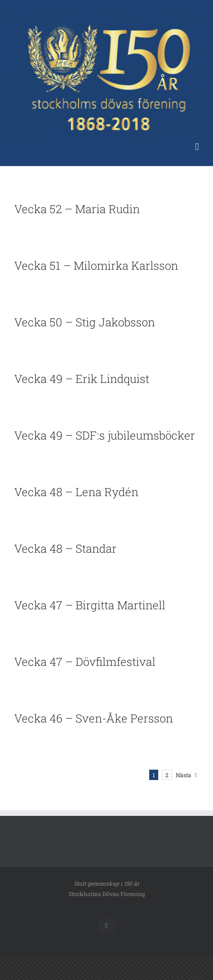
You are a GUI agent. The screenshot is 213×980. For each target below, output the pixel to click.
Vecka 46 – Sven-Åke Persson (94, 718)
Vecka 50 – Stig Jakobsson (85, 322)
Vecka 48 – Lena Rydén (76, 492)
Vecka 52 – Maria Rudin (77, 209)
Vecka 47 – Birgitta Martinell (90, 605)
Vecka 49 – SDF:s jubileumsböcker (105, 435)
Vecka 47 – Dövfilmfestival (85, 662)
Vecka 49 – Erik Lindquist (82, 379)
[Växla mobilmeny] (197, 147)
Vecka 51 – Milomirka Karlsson (96, 266)
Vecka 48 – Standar (65, 548)
